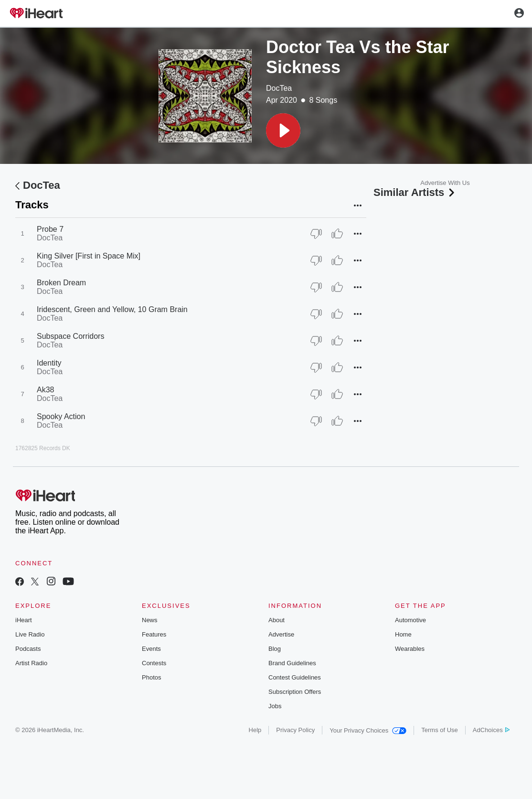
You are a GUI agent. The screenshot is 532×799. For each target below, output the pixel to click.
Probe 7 (50, 229)
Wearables (410, 649)
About (277, 620)
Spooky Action (61, 416)
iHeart (24, 620)
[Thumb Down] (316, 234)
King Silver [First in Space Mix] (89, 256)
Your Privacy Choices (368, 730)
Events (151, 649)
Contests (154, 663)
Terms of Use (440, 730)
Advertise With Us (445, 183)
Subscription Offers (295, 692)
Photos (151, 677)
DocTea (279, 88)
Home (403, 634)
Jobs (275, 706)
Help (255, 730)
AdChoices (491, 730)
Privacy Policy (295, 730)
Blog (275, 649)
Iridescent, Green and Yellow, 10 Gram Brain (112, 309)
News (150, 620)
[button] (283, 130)
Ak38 (45, 390)
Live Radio (30, 634)
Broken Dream (61, 283)
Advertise (281, 634)
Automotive (410, 620)
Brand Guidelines (292, 663)
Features (154, 634)
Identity (49, 363)
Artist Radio (31, 663)
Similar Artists (415, 192)
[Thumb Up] (337, 234)
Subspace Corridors (70, 336)
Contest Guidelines (295, 677)
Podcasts (28, 649)
